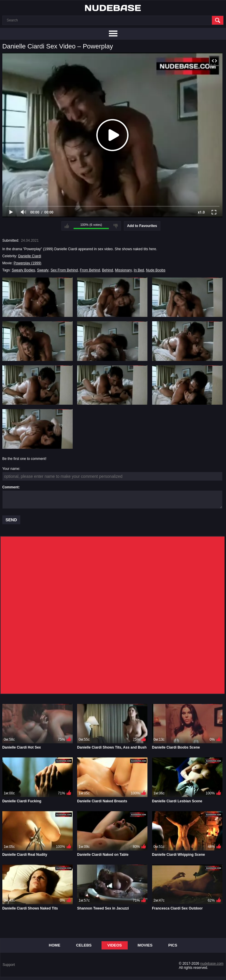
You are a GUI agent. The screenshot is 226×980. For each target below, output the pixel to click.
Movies (145, 945)
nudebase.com (212, 964)
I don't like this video (116, 226)
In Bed (139, 270)
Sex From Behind (64, 270)
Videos (115, 945)
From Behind (90, 270)
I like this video (67, 226)
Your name (11, 469)
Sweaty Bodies (23, 270)
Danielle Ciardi (30, 256)
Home (55, 945)
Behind (108, 270)
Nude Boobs (156, 270)
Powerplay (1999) (27, 263)
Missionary (123, 270)
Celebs (84, 945)
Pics (173, 945)
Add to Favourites (142, 226)
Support (9, 965)
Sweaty (43, 270)
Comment (10, 487)
